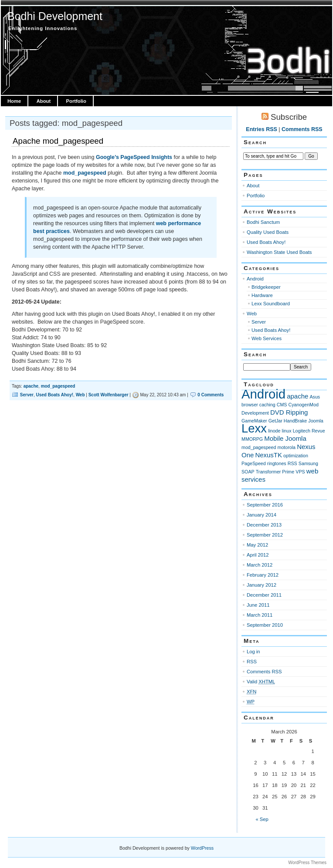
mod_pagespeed (85, 173)
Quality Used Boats (268, 232)
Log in (253, 652)
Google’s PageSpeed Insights (134, 157)
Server (27, 395)
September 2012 (265, 535)
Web (80, 395)
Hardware (262, 295)
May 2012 (257, 545)
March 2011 (260, 615)
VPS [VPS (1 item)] (300, 472)
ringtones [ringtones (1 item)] (277, 463)
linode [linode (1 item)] (274, 431)
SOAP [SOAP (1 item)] (248, 472)
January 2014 (262, 515)
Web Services (267, 338)
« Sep (262, 819)
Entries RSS (261, 129)
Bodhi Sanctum (263, 222)
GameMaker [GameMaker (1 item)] (254, 421)
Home (14, 101)
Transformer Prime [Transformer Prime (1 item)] (275, 472)
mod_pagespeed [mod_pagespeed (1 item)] (259, 447)
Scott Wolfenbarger (109, 395)
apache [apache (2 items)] (297, 396)
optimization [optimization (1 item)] (296, 456)
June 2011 (258, 605)
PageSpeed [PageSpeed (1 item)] (254, 463)
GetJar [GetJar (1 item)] (275, 421)
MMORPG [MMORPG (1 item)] (252, 439)
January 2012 (262, 585)
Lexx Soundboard (271, 304)
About (44, 101)
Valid (261, 682)
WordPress (202, 848)
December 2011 (264, 595)
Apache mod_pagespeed (58, 141)
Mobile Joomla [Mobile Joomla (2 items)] (285, 438)
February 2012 (263, 575)
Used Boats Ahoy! (54, 395)
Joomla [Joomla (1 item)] (316, 421)
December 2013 (264, 525)
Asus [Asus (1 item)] (315, 397)
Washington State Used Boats (279, 252)
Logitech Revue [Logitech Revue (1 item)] (309, 431)
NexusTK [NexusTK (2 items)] (268, 455)
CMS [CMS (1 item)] (282, 405)
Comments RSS (302, 129)
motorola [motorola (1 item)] (287, 447)
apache (31, 386)
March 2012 (260, 565)
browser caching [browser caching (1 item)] (258, 405)
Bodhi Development (55, 16)
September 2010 (265, 625)
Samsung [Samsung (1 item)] (308, 463)
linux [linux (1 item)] (287, 431)
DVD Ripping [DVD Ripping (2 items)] (289, 412)
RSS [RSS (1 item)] (292, 463)
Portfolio (76, 101)
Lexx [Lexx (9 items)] (254, 428)
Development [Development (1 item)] (255, 413)
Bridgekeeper (266, 287)
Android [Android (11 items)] (263, 394)
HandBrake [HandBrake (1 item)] (295, 421)
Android (255, 279)
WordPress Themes (307, 863)
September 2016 (265, 505)
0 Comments (211, 395)
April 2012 (258, 555)
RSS (252, 662)
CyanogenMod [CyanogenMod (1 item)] (304, 405)
